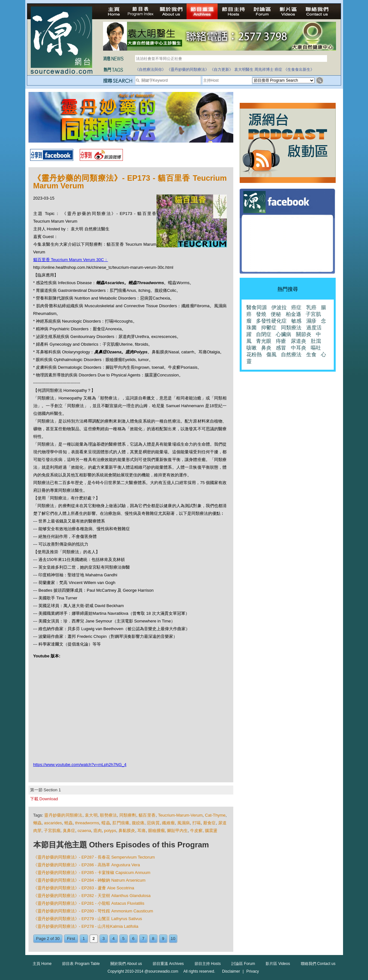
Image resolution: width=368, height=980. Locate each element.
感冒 (281, 348)
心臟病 (284, 334)
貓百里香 (147, 815)
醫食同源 (257, 307)
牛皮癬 (196, 831)
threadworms (87, 823)
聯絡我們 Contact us (318, 964)
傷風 (271, 354)
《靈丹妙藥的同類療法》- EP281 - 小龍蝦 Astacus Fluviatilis (89, 903)
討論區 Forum (243, 964)
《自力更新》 (221, 70)
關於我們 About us (126, 964)
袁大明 (91, 815)
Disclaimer (231, 971)
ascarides (53, 823)
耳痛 (141, 831)
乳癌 (311, 307)
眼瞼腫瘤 (156, 831)
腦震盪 (211, 831)
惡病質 (153, 823)
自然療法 (291, 354)
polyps (110, 831)
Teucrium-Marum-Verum (180, 815)
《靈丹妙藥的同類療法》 (188, 70)
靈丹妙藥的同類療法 (63, 815)
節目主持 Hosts (208, 964)
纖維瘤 (168, 823)
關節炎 (304, 334)
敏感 (296, 321)
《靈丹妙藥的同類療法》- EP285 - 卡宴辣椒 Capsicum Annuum (92, 873)
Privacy (253, 971)
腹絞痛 (138, 823)
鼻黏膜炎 (127, 831)
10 (173, 939)
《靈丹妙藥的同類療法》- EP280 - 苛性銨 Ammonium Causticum (93, 911)
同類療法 (291, 328)
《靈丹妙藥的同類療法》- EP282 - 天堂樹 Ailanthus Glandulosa (92, 896)
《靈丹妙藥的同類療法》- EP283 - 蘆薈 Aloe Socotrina (84, 888)
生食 (311, 354)
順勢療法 (108, 815)
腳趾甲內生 (177, 831)
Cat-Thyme (215, 815)
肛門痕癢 (121, 823)
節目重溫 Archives (168, 964)
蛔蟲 (38, 823)
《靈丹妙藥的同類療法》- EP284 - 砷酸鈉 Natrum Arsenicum (89, 880)
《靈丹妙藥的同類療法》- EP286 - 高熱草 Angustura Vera (87, 865)
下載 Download (44, 799)
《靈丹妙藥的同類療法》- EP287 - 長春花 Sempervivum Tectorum (94, 857)
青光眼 (264, 341)
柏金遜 (293, 314)
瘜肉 (98, 831)
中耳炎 (299, 348)
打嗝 (197, 823)
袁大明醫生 (244, 70)
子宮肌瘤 (52, 831)
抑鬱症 (269, 328)
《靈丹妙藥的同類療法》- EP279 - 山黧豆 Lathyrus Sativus (88, 919)
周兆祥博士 (264, 70)
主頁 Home (42, 964)
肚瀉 (316, 341)
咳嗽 (252, 348)
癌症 (278, 70)
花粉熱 (254, 354)
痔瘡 (281, 341)
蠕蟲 (106, 823)
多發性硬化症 (271, 321)
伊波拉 (279, 307)
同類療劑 (128, 815)
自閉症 (264, 334)
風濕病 (184, 823)
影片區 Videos (278, 964)
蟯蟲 (69, 823)
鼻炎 (266, 348)
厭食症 (210, 823)
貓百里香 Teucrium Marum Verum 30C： (71, 260)
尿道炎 (299, 341)
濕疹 (311, 321)
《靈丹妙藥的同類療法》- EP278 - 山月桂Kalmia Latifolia (86, 926)
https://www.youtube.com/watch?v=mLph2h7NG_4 (80, 765)
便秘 (276, 314)
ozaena (84, 831)
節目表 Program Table (81, 964)
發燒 (261, 314)
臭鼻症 (69, 831)
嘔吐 (316, 348)
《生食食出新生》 (299, 70)
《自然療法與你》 (150, 70)
